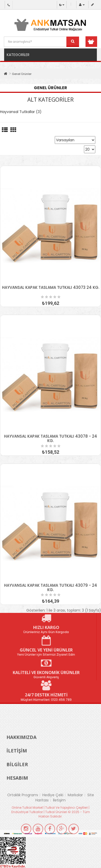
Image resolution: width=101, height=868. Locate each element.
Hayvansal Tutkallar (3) (21, 112)
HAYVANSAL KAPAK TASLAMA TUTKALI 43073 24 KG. (51, 287)
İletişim (59, 811)
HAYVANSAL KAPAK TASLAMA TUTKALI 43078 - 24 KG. (51, 438)
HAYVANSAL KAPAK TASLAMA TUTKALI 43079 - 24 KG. (51, 587)
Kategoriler (18, 55)
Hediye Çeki (53, 806)
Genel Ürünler (22, 74)
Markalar (75, 806)
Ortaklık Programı (23, 806)
